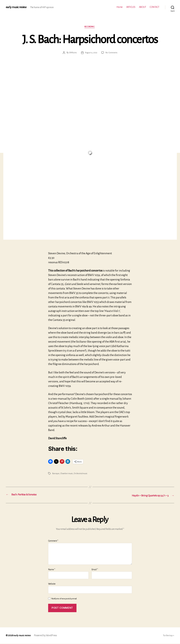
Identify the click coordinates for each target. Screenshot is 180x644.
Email (95, 570)
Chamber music (67, 474)
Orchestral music (83, 474)
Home (120, 7)
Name (52, 570)
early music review (17, 7)
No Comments (112, 53)
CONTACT (154, 7)
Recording (90, 27)
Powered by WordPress (47, 636)
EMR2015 (72, 53)
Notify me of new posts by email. (64, 599)
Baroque (56, 474)
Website (52, 584)
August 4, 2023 (91, 53)
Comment (53, 541)
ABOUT (143, 7)
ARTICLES (131, 7)
